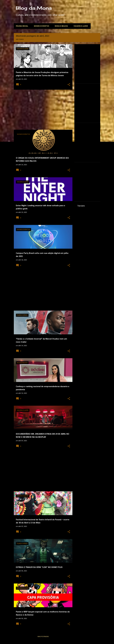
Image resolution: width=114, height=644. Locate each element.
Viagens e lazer (81, 26)
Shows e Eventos (41, 26)
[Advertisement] (42, 110)
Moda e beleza (61, 26)
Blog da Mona (34, 8)
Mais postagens (43, 637)
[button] (69, 85)
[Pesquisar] (99, 8)
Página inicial (22, 26)
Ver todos (20, 39)
